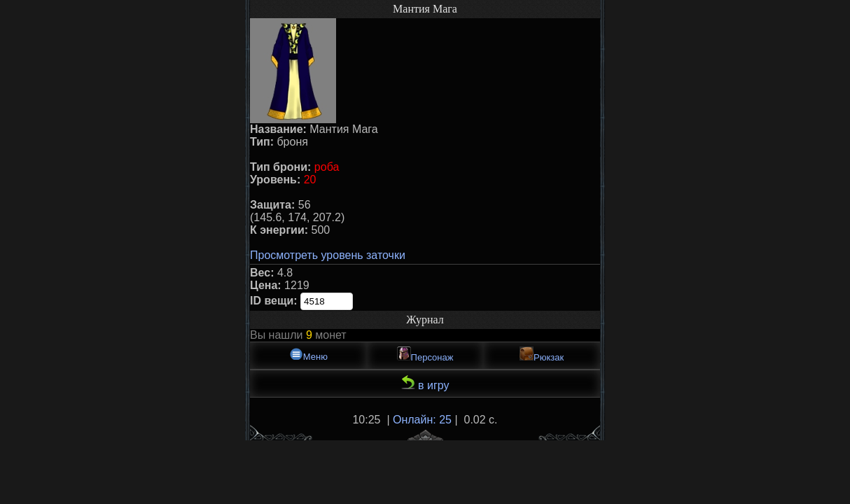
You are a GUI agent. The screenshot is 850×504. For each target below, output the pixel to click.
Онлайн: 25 (422, 420)
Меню (308, 355)
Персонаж (425, 355)
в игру (425, 383)
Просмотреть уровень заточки (328, 255)
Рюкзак (542, 355)
